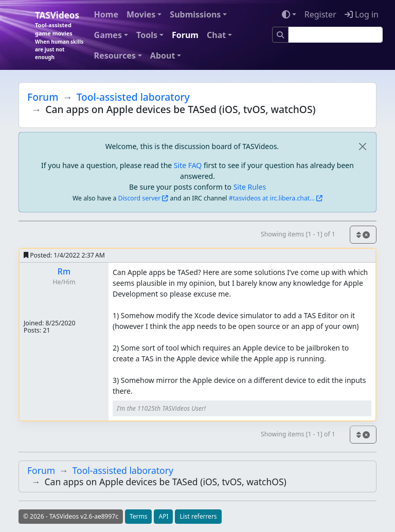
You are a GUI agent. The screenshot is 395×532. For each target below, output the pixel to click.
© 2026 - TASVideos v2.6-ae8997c (71, 516)
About (163, 56)
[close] (362, 146)
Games (108, 35)
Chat (216, 35)
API (163, 516)
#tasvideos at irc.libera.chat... (272, 198)
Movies (141, 14)
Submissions (195, 14)
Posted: (64, 255)
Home (106, 14)
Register (320, 14)
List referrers (198, 516)
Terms (139, 516)
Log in (362, 14)
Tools (147, 35)
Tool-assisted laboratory (133, 97)
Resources (115, 56)
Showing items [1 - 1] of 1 (298, 234)
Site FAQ (188, 165)
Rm (64, 271)
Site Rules (250, 187)
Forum (185, 35)
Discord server (140, 198)
